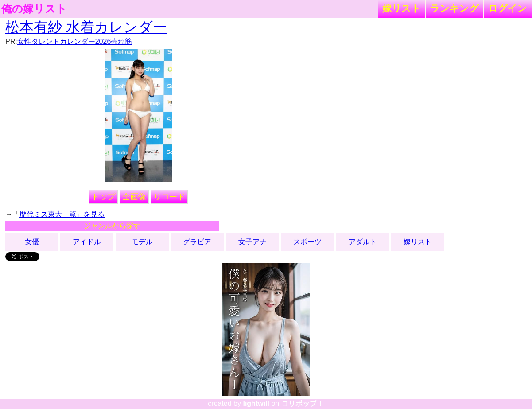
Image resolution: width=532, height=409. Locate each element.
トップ (103, 197)
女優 (32, 242)
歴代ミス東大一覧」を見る (62, 214)
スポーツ (307, 242)
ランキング (454, 8)
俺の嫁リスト (34, 9)
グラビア (197, 242)
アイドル (87, 242)
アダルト (363, 242)
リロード (169, 197)
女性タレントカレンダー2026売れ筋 (75, 41)
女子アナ (252, 242)
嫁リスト (402, 8)
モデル (142, 242)
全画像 (134, 197)
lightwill (256, 403)
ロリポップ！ (303, 403)
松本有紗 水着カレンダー (86, 27)
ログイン (508, 8)
